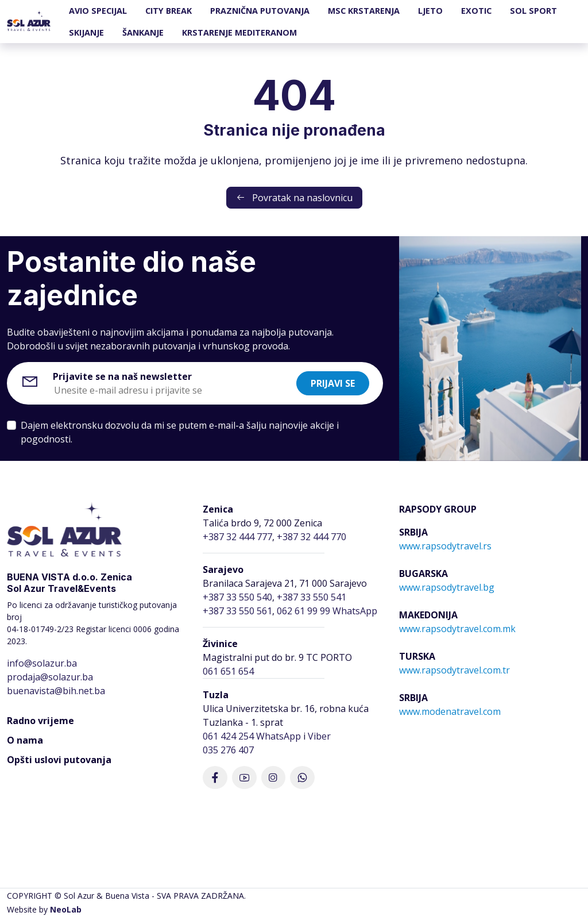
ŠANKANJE (143, 32)
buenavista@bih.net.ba (56, 691)
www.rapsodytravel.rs (445, 546)
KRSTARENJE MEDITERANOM (239, 32)
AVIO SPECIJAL (98, 11)
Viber (319, 736)
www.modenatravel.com (450, 711)
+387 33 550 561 (237, 611)
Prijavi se (333, 383)
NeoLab (66, 909)
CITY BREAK (169, 11)
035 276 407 (228, 750)
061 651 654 (228, 671)
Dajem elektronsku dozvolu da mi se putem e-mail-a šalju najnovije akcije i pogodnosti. (180, 432)
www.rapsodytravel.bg (447, 587)
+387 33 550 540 (237, 597)
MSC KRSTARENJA (364, 11)
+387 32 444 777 (237, 537)
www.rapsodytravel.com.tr (454, 670)
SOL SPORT (533, 11)
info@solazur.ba (42, 663)
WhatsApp (278, 736)
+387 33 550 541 (312, 597)
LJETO (430, 11)
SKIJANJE (86, 32)
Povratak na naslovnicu (294, 198)
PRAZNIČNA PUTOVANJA (260, 11)
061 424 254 (228, 736)
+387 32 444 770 (312, 537)
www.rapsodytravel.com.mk (457, 629)
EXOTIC (476, 11)
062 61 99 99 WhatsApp (327, 611)
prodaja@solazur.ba (50, 677)
